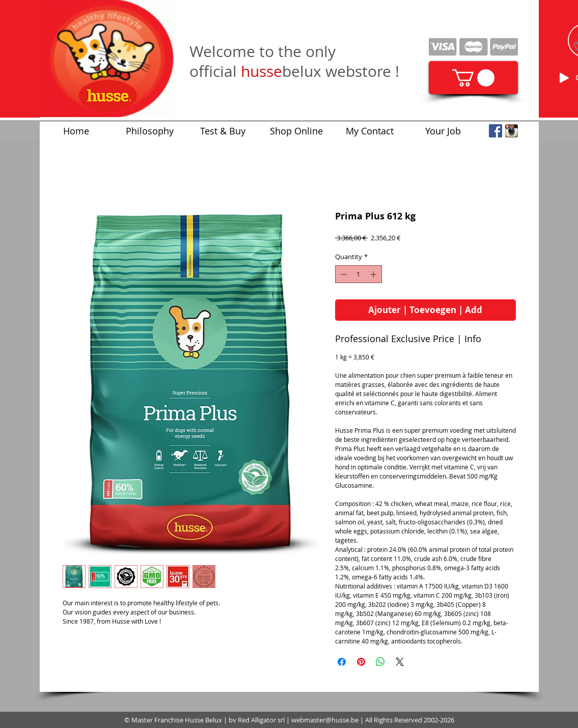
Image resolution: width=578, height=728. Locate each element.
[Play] (564, 78)
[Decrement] (343, 274)
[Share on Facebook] (342, 662)
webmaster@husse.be (325, 720)
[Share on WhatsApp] (380, 662)
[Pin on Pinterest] (361, 662)
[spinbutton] (358, 274)
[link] (473, 78)
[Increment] (374, 274)
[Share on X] (400, 662)
